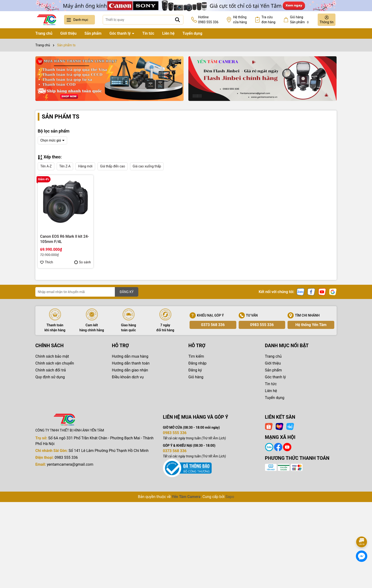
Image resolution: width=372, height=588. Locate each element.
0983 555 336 (262, 325)
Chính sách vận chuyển (55, 363)
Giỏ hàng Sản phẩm (300, 20)
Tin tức (148, 33)
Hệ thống (240, 20)
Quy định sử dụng (50, 377)
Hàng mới (85, 166)
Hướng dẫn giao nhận (130, 370)
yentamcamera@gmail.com (70, 464)
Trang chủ (44, 33)
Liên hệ (168, 33)
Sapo (230, 497)
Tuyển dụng (192, 33)
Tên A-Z (46, 166)
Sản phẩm (93, 33)
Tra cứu (268, 20)
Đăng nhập (198, 363)
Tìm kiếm (196, 356)
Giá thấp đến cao (113, 166)
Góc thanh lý (120, 33)
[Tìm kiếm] (177, 20)
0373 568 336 (213, 325)
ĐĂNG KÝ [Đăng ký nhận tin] (127, 292)
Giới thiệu (68, 33)
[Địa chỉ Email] (87, 292)
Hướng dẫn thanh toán (131, 363)
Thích (47, 262)
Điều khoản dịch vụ (128, 377)
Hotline (208, 20)
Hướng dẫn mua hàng (130, 356)
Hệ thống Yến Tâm (311, 325)
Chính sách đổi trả (51, 370)
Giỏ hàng (196, 377)
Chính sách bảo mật (52, 356)
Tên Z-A (65, 166)
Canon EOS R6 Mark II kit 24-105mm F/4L (65, 239)
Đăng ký (195, 370)
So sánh (83, 262)
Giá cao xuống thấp (147, 166)
